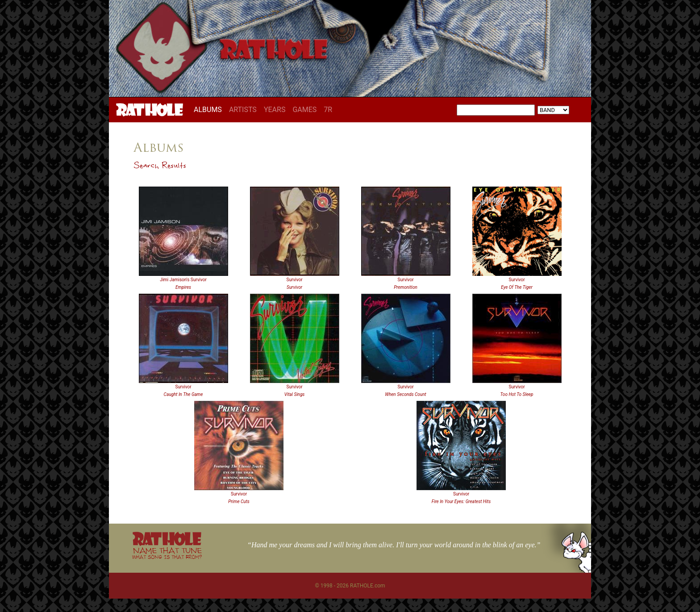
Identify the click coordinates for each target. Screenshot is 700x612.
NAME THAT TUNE (167, 553)
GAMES (304, 110)
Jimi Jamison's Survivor (183, 280)
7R (328, 110)
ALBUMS (210, 109)
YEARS (275, 110)
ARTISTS (243, 110)
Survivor (294, 280)
